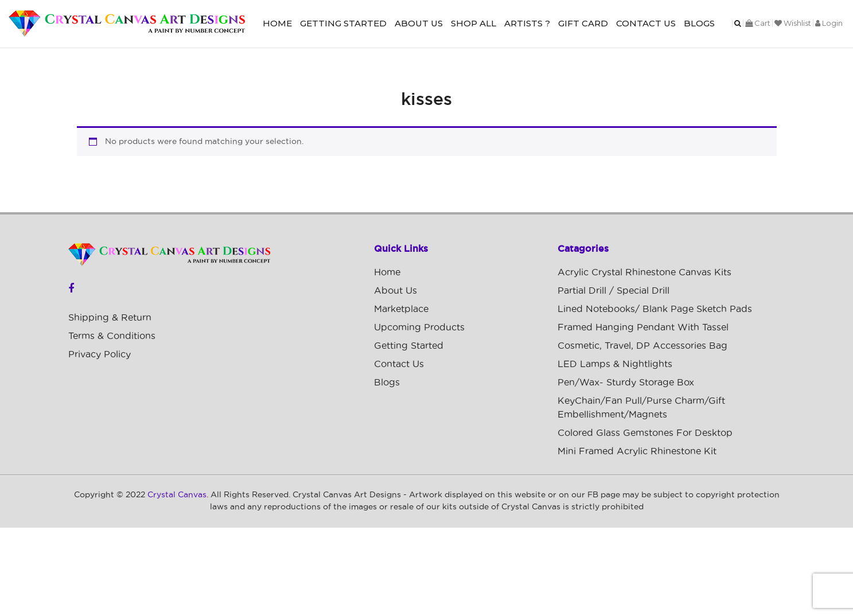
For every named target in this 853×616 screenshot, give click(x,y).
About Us (419, 23)
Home (277, 23)
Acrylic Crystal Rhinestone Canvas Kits (644, 272)
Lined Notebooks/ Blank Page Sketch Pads (655, 309)
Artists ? (527, 23)
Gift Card (583, 23)
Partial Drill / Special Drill (614, 291)
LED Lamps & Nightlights (615, 364)
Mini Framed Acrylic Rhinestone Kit (637, 451)
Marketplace (401, 309)
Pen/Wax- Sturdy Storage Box (626, 383)
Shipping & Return (110, 318)
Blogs (699, 23)
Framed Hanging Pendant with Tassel (643, 328)
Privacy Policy (100, 354)
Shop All (474, 23)
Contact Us (646, 23)
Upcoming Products (419, 328)
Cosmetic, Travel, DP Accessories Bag (642, 346)
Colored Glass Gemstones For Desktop (645, 433)
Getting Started (343, 23)
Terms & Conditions (112, 336)
